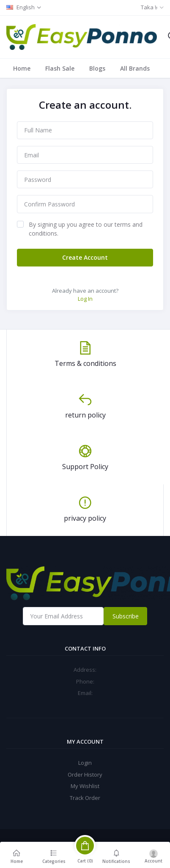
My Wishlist (85, 786)
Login (85, 763)
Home (22, 68)
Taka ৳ (149, 7)
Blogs (97, 68)
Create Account (85, 257)
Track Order (85, 798)
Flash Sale (60, 68)
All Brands (135, 68)
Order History (85, 775)
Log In (85, 299)
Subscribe (126, 616)
